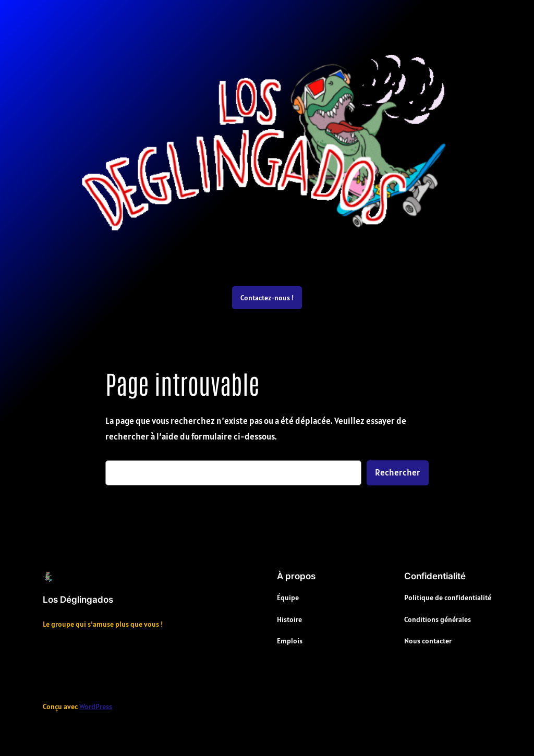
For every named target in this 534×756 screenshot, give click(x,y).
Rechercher (398, 472)
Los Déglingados (78, 600)
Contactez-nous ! (267, 298)
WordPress (96, 706)
